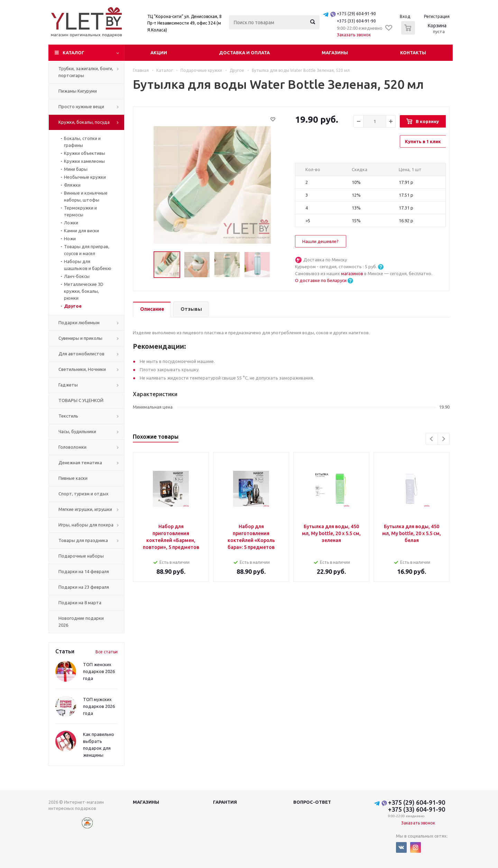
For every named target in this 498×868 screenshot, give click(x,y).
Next (444, 439)
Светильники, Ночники (82, 369)
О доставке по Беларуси (321, 280)
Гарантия (225, 802)
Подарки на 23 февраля (84, 587)
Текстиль (68, 416)
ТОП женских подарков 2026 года (99, 671)
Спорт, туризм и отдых (84, 494)
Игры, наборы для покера (86, 525)
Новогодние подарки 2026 (81, 622)
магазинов (353, 273)
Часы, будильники (77, 431)
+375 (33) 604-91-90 (356, 21)
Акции (159, 53)
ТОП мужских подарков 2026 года (99, 706)
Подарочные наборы (81, 556)
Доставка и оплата (244, 53)
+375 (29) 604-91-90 (356, 14)
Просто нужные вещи (81, 106)
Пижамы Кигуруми (78, 91)
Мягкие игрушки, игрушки (85, 509)
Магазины (335, 53)
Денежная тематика (80, 463)
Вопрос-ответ (312, 802)
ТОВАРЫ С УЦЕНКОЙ (81, 400)
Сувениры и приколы (80, 338)
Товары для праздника (83, 540)
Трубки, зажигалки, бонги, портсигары (86, 72)
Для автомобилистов (81, 354)
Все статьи (107, 652)
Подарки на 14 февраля (84, 571)
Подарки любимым (79, 323)
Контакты (413, 53)
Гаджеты (68, 385)
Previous (432, 439)
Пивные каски (73, 478)
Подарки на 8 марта (80, 603)
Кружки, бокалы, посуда (84, 122)
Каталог (73, 53)
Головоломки (72, 447)
